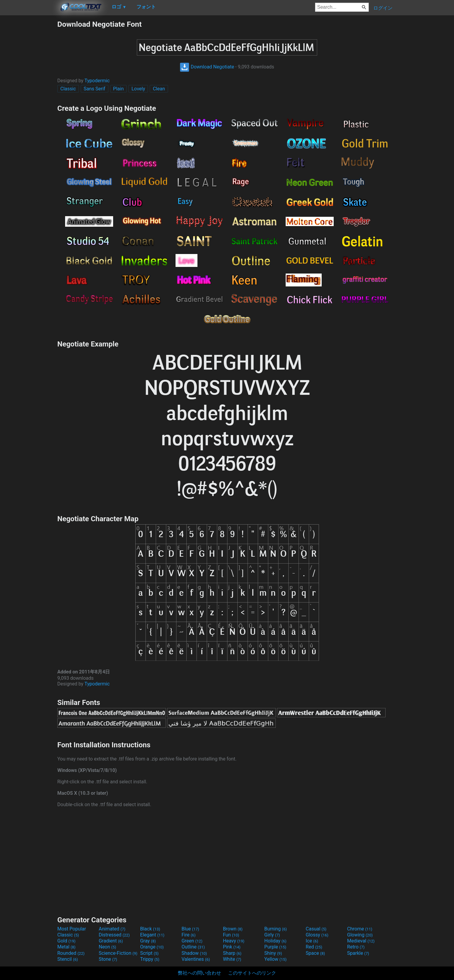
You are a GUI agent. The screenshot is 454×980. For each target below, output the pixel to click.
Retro (356, 947)
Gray (148, 941)
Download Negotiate (207, 67)
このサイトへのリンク (252, 973)
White (232, 959)
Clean (159, 89)
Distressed (114, 935)
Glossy (317, 935)
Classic (68, 89)
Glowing (360, 935)
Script (149, 953)
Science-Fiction (118, 953)
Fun (231, 935)
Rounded (71, 953)
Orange (152, 947)
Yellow (275, 959)
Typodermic (97, 81)
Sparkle (358, 953)
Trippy (150, 959)
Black (150, 929)
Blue (190, 929)
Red (314, 947)
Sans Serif (95, 89)
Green (192, 941)
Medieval (361, 941)
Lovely (138, 89)
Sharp (232, 953)
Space (315, 953)
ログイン (383, 8)
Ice (312, 941)
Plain (118, 89)
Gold (66, 941)
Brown (233, 929)
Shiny (273, 953)
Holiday (275, 941)
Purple (275, 947)
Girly (272, 935)
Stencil (68, 959)
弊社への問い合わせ (200, 973)
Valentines (196, 959)
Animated (112, 929)
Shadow (194, 953)
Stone (108, 959)
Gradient (111, 941)
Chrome (360, 929)
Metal (66, 947)
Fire (189, 935)
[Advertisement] (29, 110)
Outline (193, 947)
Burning (276, 929)
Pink (232, 947)
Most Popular (72, 929)
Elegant (152, 935)
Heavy (234, 941)
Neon (107, 947)
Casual (316, 929)
